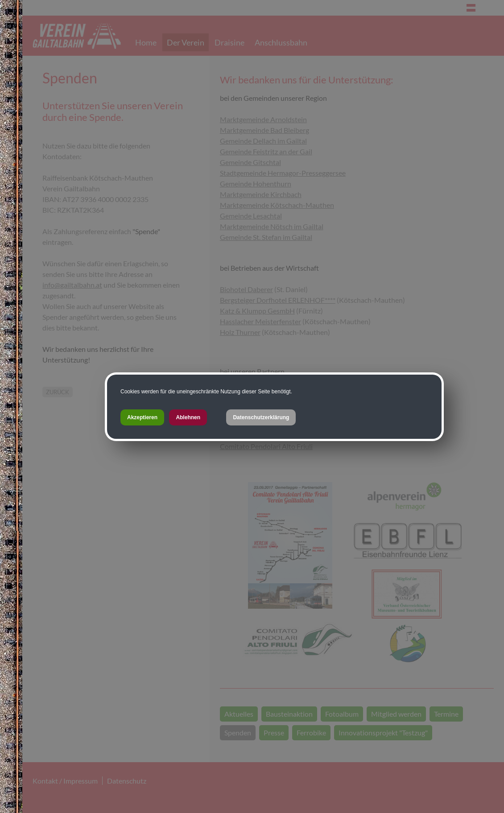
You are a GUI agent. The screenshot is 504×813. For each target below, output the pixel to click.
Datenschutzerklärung (261, 417)
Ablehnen (188, 417)
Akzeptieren (142, 417)
